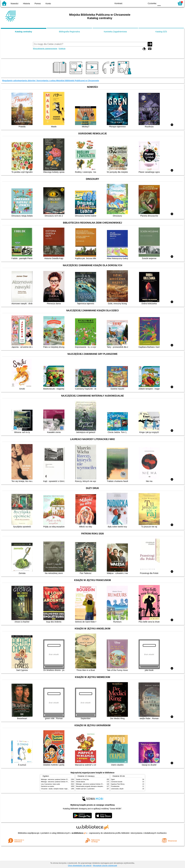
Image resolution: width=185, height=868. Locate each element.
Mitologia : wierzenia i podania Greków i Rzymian (57, 779)
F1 (164, 3)
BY (143, 3)
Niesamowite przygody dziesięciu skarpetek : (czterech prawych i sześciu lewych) (102, 786)
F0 (159, 3)
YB (137, 3)
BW (132, 3)
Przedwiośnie (115, 786)
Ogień (113, 779)
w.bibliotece (79, 833)
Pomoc (38, 4)
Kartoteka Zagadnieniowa (115, 32)
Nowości (15, 4)
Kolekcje (62, 48)
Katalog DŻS (161, 32)
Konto (48, 4)
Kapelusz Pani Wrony (118, 784)
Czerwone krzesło (117, 782)
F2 (170, 3)
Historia (26, 4)
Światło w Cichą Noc (82, 779)
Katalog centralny (23, 32)
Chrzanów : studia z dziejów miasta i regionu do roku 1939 (59, 789)
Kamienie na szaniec (48, 786)
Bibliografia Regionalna (69, 32)
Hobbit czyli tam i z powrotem (85, 789)
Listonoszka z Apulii (117, 789)
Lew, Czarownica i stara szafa (50, 784)
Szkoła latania (80, 782)
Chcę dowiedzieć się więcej (80, 866)
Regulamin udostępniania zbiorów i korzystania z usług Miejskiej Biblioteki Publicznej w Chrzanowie (51, 81)
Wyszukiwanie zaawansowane (45, 48)
